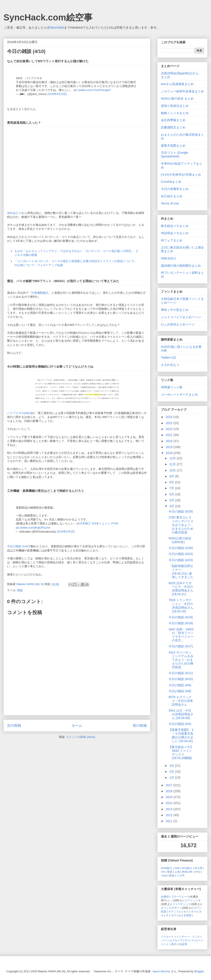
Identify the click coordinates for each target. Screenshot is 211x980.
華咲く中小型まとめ (175, 310)
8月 (172, 482)
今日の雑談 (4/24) (181, 554)
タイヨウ (171, 915)
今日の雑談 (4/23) (181, 560)
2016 (170, 791)
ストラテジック (182, 904)
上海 (177, 872)
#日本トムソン (101, 523)
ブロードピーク (180, 897)
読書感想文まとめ (173, 127)
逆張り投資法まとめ (175, 106)
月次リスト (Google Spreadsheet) (175, 154)
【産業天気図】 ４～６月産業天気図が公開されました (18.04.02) (181, 735)
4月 (172, 506)
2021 (170, 435)
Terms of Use (170, 203)
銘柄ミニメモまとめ (175, 113)
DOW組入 (167, 868)
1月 (172, 777)
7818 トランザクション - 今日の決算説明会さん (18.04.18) (181, 606)
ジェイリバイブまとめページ (181, 317)
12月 (173, 458)
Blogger (199, 971)
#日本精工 (84, 523)
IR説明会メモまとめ (175, 233)
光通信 (165, 897)
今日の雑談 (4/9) (180, 685)
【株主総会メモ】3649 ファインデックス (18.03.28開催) (181, 752)
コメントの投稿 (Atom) (81, 737)
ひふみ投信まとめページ (178, 324)
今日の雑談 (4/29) (181, 511)
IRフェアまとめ (172, 240)
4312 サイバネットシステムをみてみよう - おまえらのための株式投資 (181, 660)
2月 (172, 772)
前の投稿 (140, 725)
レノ (171, 900)
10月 (173, 470)
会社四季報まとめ (173, 120)
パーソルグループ (172, 940)
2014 (170, 803)
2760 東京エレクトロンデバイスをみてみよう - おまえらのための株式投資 (181, 525)
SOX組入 (187, 868)
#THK (115, 523)
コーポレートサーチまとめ (179, 394)
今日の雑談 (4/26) (181, 548)
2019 (170, 447)
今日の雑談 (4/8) (180, 691)
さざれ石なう (170, 365)
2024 (170, 417)
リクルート (167, 937)
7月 (172, 488)
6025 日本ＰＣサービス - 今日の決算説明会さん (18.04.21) (181, 589)
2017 (170, 785)
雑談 (20, 590)
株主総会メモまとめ (175, 226)
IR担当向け (169, 258)
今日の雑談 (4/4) (180, 724)
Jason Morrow (161, 971)
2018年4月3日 (66, 532)
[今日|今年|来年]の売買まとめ (181, 175)
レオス (185, 912)
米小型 (198, 868)
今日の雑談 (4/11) (181, 673)
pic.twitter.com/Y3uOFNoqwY (92, 90)
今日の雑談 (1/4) (17, 546)
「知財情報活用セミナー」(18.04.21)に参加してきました (181, 571)
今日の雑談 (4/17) (181, 646)
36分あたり (14, 213)
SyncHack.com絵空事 (48, 17)
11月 (173, 464)
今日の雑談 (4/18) (181, 623)
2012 (170, 815)
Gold (164, 875)
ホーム (77, 725)
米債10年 (187, 872)
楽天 (174, 944)
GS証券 (183, 944)
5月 (172, 500)
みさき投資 (185, 915)
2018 (170, 453)
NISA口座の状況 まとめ (177, 99)
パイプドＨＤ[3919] (20, 413)
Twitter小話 (168, 358)
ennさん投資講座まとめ (177, 84)
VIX (163, 872)
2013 (170, 809)
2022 (170, 429)
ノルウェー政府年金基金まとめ (182, 91)
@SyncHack (55, 27)
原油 (172, 875)
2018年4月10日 (57, 94)
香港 (170, 872)
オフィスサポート (171, 908)
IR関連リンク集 (172, 387)
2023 (170, 423)
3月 (172, 766)
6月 (172, 494)
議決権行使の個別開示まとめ (181, 266)
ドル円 (180, 875)
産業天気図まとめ (173, 146)
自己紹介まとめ (172, 196)
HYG (197, 872)
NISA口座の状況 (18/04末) (180, 540)
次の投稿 (14, 725)
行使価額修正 (40, 293)
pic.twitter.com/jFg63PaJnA (33, 528)
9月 (172, 476)
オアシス (174, 912)
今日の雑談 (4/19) (181, 617)
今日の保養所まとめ (175, 189)
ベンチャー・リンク (188, 937)
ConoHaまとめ (171, 182)
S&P (177, 868)
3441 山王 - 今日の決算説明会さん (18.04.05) (181, 714)
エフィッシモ (193, 900)
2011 (170, 821)
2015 (170, 797)
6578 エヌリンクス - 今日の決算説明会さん (181, 701)
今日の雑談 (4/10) (181, 679)
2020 (170, 441)
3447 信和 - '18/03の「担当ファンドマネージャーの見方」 (181, 635)
